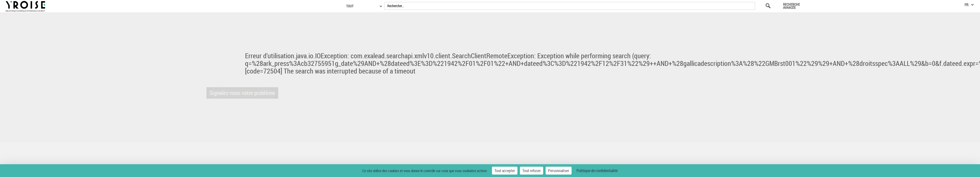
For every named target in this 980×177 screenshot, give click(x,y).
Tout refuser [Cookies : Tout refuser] (532, 171)
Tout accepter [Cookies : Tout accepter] (505, 171)
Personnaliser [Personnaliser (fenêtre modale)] (559, 171)
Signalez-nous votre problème (238, 93)
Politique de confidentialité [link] (597, 171)
